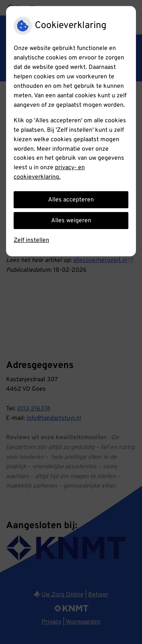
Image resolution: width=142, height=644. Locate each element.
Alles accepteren (71, 200)
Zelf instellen (31, 240)
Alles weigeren (71, 221)
